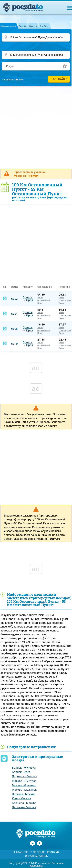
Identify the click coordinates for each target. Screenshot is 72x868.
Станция (22, 26)
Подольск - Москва (25, 776)
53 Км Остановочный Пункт (65, 300)
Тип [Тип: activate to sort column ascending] (5, 287)
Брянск (28, 297)
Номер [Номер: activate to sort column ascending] (15, 287)
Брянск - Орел (21, 772)
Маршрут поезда (8, 26)
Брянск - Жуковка (24, 768)
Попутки (33, 26)
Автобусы (44, 26)
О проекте (38, 852)
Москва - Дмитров (24, 781)
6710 (14, 344)
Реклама (53, 852)
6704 (14, 314)
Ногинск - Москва (24, 794)
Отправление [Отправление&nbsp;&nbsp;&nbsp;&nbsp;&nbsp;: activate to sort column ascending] (46, 287)
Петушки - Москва (24, 807)
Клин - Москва (21, 798)
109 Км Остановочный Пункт (44, 300)
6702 (14, 299)
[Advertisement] (36, 127)
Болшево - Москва (24, 803)
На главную (20, 852)
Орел (30, 300)
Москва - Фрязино (24, 785)
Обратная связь (36, 856)
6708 (14, 329)
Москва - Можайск (24, 790)
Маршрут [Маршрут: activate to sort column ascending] (28, 287)
